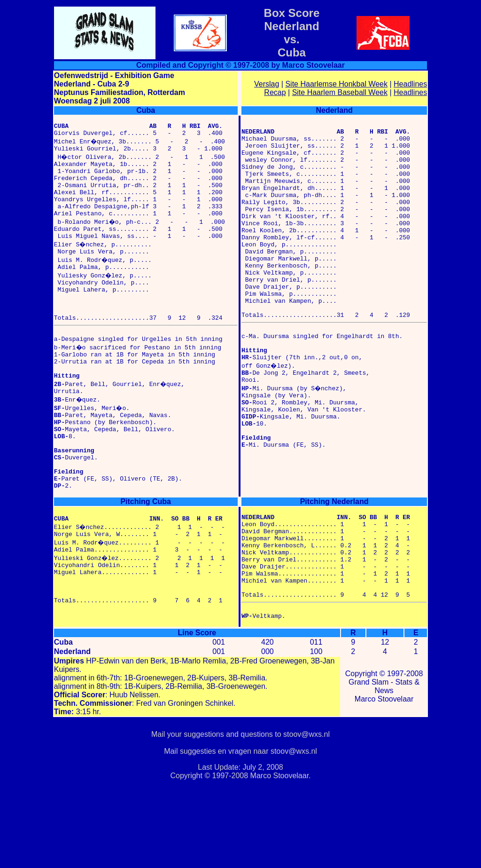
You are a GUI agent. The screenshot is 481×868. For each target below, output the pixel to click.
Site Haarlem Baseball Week (340, 92)
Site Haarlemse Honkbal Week (336, 84)
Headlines (410, 84)
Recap (275, 92)
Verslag (267, 84)
